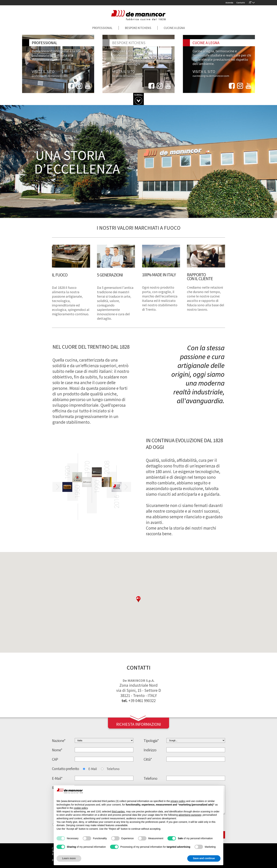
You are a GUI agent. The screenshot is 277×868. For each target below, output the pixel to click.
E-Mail (93, 769)
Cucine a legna (174, 28)
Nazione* (59, 741)
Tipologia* (151, 741)
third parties (118, 812)
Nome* (57, 750)
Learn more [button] (69, 858)
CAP (55, 759)
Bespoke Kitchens (138, 28)
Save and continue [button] (204, 858)
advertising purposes (190, 815)
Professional (102, 28)
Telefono (113, 769)
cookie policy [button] (81, 808)
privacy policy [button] (178, 801)
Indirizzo (150, 750)
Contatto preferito (65, 769)
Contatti (241, 3)
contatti (139, 668)
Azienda (229, 3)
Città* (148, 759)
